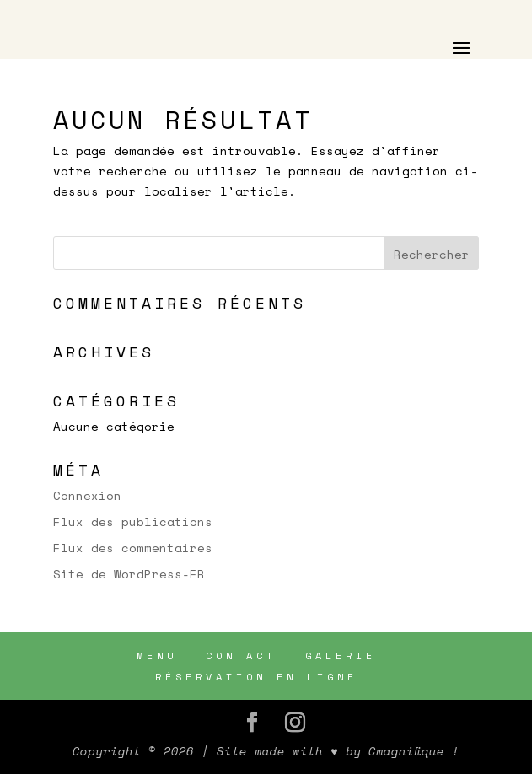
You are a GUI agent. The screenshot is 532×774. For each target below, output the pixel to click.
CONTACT (241, 656)
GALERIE (341, 656)
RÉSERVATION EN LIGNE (256, 677)
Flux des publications (133, 521)
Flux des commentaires (133, 548)
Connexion (87, 495)
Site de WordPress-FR (129, 574)
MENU (157, 656)
